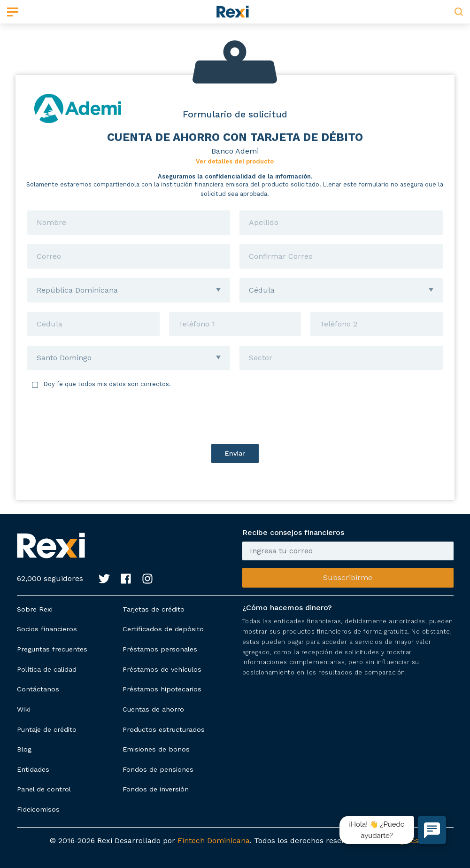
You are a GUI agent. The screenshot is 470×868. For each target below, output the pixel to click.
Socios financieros (47, 629)
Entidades (33, 769)
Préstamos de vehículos (162, 669)
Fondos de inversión (156, 789)
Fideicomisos (38, 809)
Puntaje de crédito (47, 729)
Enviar (235, 453)
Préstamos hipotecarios (162, 689)
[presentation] (235, 416)
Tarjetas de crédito (154, 609)
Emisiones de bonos (156, 749)
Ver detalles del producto (235, 161)
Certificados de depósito (163, 629)
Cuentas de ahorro (153, 709)
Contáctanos (38, 689)
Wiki (24, 709)
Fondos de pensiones (158, 769)
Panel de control (44, 789)
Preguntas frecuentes (52, 649)
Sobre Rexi (35, 609)
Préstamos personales (160, 649)
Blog (24, 749)
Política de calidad (47, 669)
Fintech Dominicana (214, 841)
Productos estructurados (164, 729)
